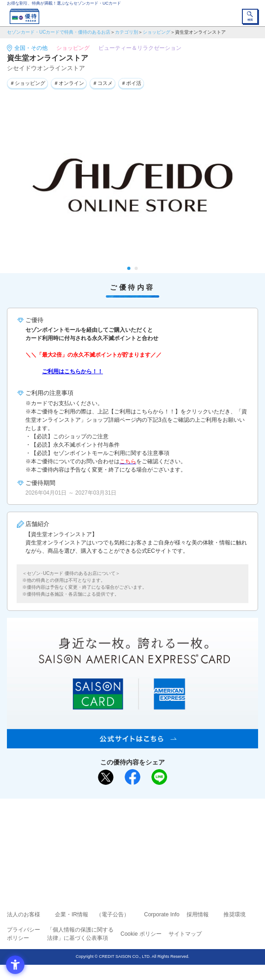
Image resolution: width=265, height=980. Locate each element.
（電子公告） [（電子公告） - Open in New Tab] (113, 914)
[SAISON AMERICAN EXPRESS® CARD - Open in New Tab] (132, 743)
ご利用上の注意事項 (95, 826)
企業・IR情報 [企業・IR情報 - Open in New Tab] (72, 914)
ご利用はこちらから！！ (72, 371)
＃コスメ (102, 83)
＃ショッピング (27, 83)
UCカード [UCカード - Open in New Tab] (157, 839)
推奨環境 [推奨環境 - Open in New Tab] (235, 914)
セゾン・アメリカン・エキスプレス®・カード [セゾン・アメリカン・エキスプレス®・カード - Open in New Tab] (129, 851)
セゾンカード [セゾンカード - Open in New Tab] (105, 839)
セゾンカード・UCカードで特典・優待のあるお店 (59, 32)
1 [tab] (129, 268)
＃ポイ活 (131, 83)
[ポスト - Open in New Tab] (106, 777)
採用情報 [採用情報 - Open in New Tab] (198, 914)
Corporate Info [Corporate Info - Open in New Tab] (162, 914)
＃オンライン (69, 83)
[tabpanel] (132, 185)
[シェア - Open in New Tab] (132, 777)
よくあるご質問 (168, 826)
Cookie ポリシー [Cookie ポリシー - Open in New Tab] (141, 934)
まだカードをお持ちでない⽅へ (128, 809)
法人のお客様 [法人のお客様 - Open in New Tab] (24, 914)
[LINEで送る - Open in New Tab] (159, 777)
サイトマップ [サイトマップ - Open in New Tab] (185, 934)
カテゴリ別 (126, 32)
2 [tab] (136, 268)
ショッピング (157, 32)
